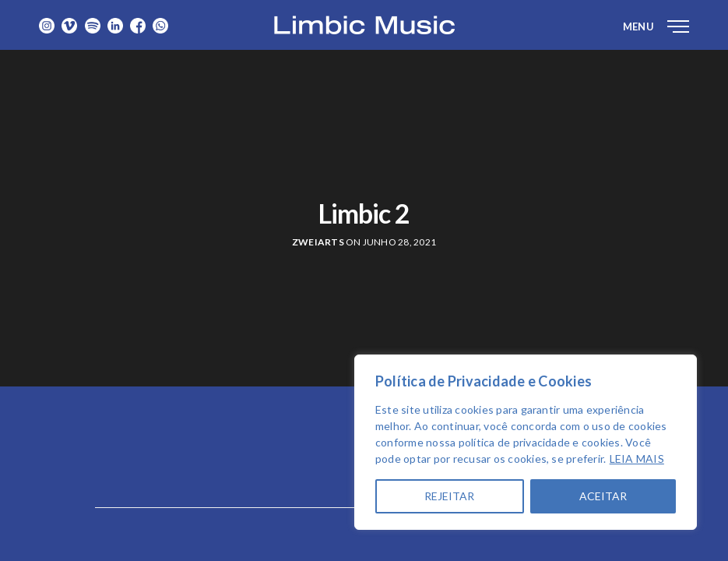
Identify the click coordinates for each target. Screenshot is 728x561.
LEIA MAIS (637, 459)
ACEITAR (603, 496)
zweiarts (318, 242)
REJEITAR (449, 496)
